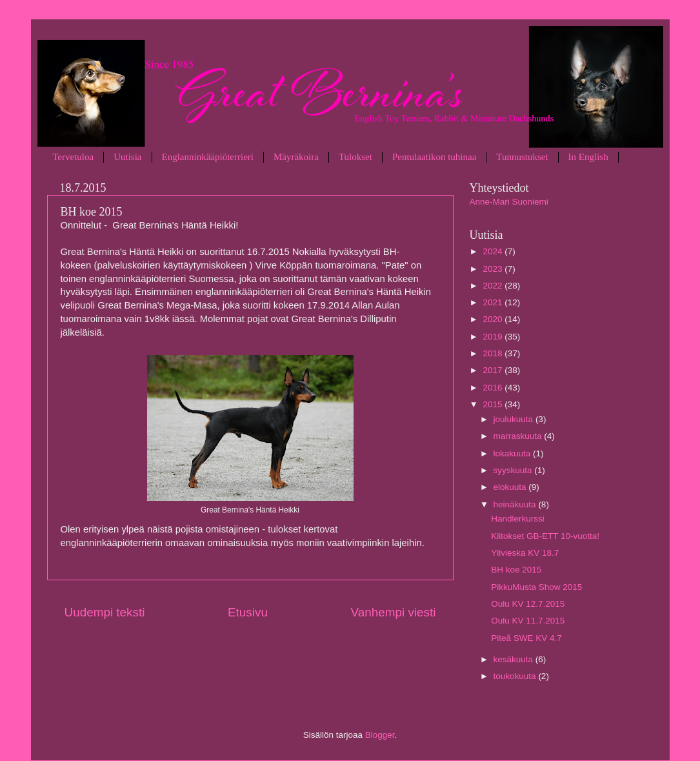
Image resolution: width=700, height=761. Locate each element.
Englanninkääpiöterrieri (208, 157)
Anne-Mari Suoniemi (509, 202)
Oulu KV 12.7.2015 (528, 604)
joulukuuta (515, 419)
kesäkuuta (515, 659)
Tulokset (355, 157)
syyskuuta (514, 470)
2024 (494, 251)
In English (588, 157)
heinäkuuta (516, 504)
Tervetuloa (73, 157)
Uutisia (127, 157)
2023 (494, 269)
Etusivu (248, 612)
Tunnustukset (522, 157)
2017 (494, 370)
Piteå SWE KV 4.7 (526, 638)
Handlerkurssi (518, 519)
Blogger (380, 735)
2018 (494, 353)
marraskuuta (519, 436)
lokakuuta (514, 453)
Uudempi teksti (105, 612)
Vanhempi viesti (394, 612)
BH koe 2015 (516, 570)
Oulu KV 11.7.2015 (528, 621)
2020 (494, 319)
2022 (494, 286)
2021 (494, 302)
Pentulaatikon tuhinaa (434, 157)
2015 (494, 404)
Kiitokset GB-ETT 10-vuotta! (545, 536)
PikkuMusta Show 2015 (536, 587)
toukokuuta (516, 676)
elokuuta (511, 487)
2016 (494, 388)
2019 (494, 337)
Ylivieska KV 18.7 (525, 553)
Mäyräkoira (296, 157)
